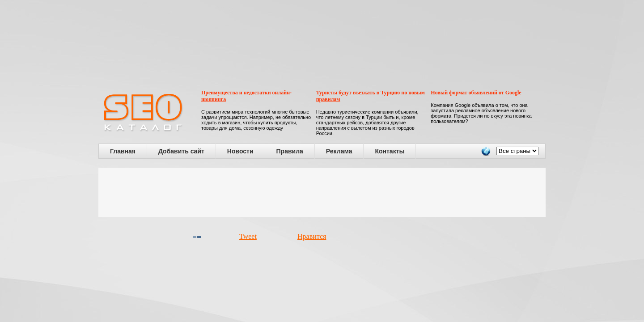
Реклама (339, 151)
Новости (240, 151)
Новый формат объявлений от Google (476, 93)
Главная (123, 151)
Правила (290, 151)
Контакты (390, 151)
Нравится (312, 236)
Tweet (248, 236)
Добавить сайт (181, 151)
